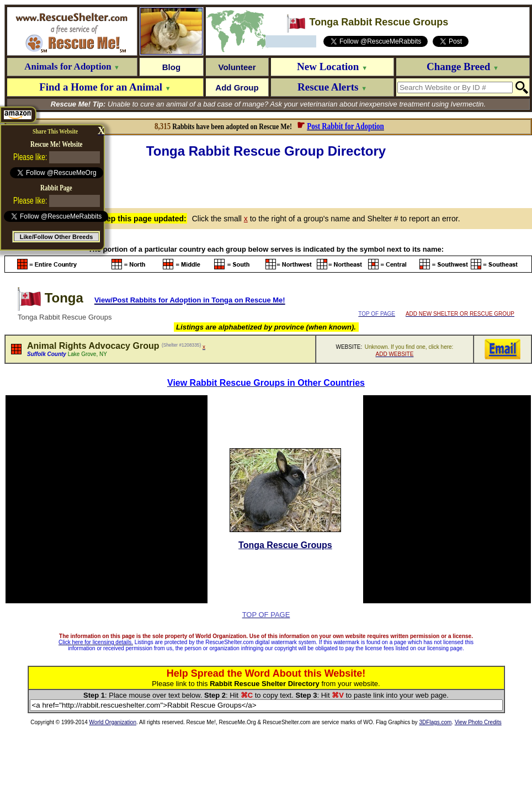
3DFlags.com (435, 722)
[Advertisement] (268, 182)
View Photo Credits (478, 722)
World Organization (113, 722)
